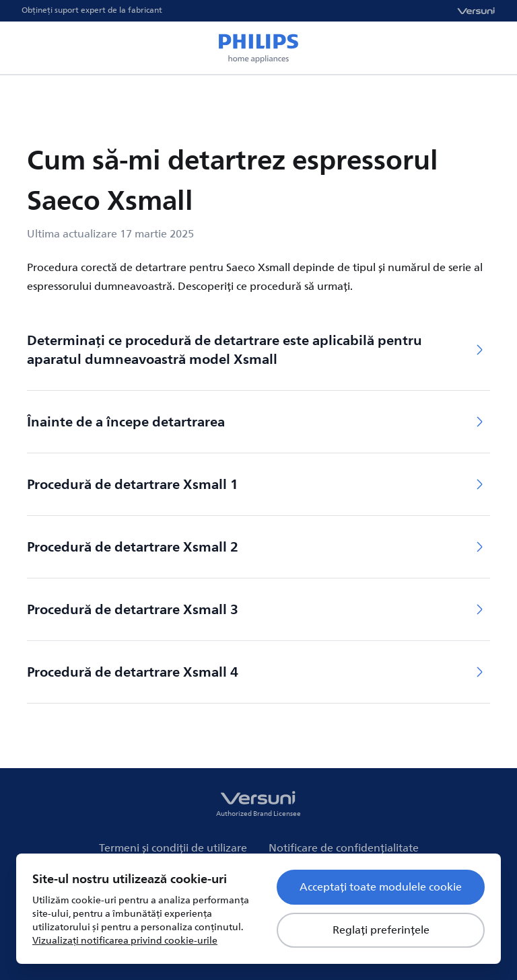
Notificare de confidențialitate (344, 848)
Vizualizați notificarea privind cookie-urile (125, 941)
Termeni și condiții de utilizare (173, 848)
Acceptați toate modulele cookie (381, 887)
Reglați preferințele (381, 930)
